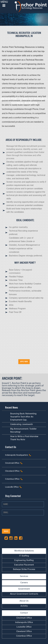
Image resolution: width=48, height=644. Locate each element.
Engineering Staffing (24, 561)
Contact (24, 613)
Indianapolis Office (24, 623)
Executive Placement (24, 565)
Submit (6, 531)
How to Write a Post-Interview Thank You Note (24, 438)
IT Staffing (24, 556)
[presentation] (21, 524)
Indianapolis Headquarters (17, 455)
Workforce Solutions (24, 551)
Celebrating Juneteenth (22, 425)
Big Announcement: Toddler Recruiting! (23, 431)
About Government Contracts (24, 594)
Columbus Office (12, 479)
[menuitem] (24, 556)
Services (24, 576)
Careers (24, 583)
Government (24, 589)
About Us (24, 601)
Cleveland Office (12, 471)
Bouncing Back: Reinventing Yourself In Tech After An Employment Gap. (23, 417)
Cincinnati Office (12, 463)
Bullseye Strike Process (24, 570)
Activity (24, 606)
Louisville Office (12, 487)
